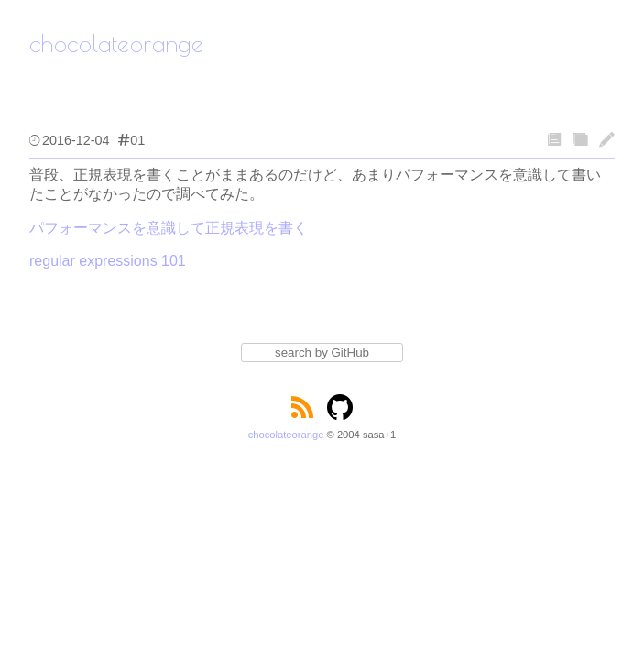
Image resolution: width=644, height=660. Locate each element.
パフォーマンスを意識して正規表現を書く (169, 228)
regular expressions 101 (108, 261)
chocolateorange (286, 434)
